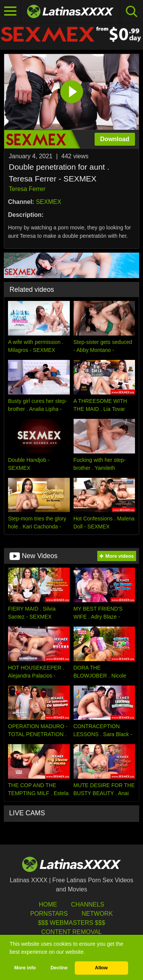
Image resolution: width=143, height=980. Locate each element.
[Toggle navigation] (10, 11)
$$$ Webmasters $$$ (71, 923)
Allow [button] (101, 968)
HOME (48, 904)
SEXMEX (49, 202)
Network (97, 914)
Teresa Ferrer (27, 189)
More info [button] (25, 968)
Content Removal (71, 932)
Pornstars (49, 914)
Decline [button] (59, 968)
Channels (88, 904)
